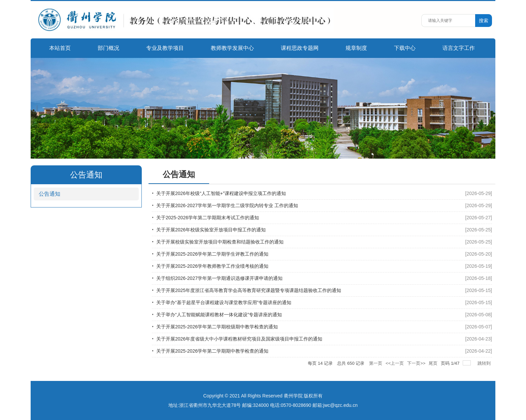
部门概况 (108, 48)
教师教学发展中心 (232, 48)
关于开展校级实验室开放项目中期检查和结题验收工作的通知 (220, 242)
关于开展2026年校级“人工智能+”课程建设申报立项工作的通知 (221, 193)
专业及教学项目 (165, 48)
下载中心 (405, 48)
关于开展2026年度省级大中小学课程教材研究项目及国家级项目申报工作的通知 (239, 339)
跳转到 (485, 363)
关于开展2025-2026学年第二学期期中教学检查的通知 (212, 351)
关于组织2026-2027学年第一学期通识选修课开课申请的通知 (219, 278)
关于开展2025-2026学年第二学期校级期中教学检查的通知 (217, 327)
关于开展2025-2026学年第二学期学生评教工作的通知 (212, 254)
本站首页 (60, 48)
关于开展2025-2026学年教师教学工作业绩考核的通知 (212, 266)
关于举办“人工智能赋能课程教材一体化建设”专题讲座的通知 (219, 315)
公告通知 (50, 194)
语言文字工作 (459, 48)
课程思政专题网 (300, 48)
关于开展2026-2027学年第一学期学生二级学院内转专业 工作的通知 (227, 205)
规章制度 (356, 48)
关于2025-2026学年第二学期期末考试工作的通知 (208, 218)
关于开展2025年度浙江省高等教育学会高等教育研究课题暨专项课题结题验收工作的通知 (249, 290)
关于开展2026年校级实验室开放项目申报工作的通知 (211, 230)
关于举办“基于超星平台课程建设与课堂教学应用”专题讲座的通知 (224, 302)
